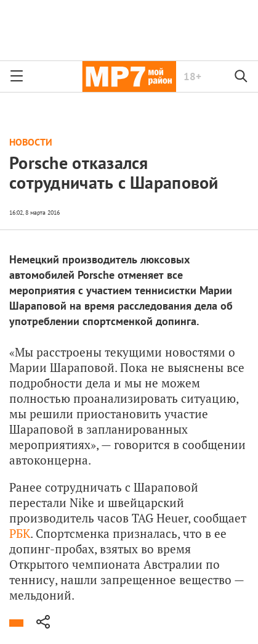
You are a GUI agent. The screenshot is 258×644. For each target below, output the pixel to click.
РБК (20, 533)
